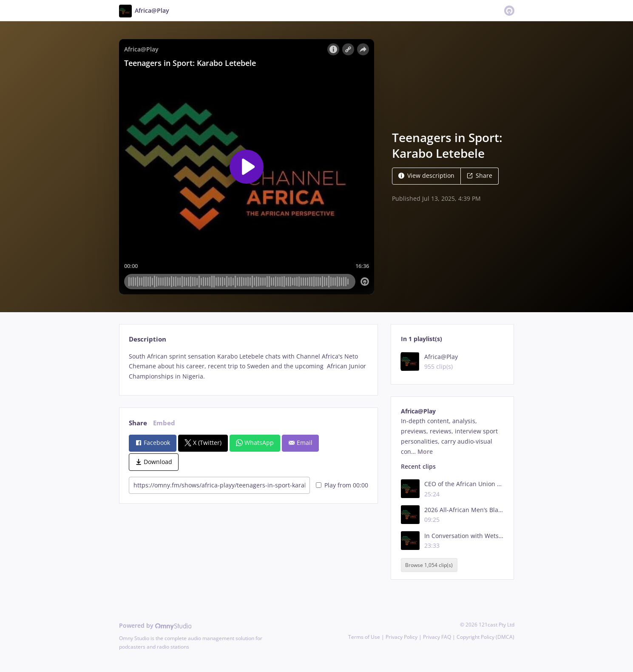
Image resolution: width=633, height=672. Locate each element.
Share (480, 175)
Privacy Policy (402, 637)
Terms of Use (364, 637)
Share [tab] (138, 423)
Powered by (155, 625)
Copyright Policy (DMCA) (485, 637)
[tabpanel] (248, 366)
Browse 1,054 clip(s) (429, 565)
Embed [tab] (164, 423)
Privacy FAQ (437, 637)
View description (426, 175)
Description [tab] (148, 339)
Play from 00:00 (342, 485)
